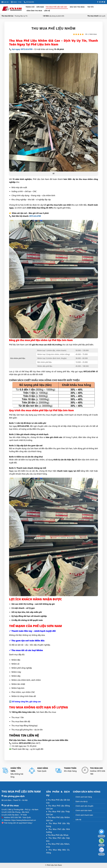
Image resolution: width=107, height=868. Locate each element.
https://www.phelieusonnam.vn (24, 820)
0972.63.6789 (35, 216)
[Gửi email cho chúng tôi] (104, 2)
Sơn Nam (40, 7)
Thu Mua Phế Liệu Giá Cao (57, 7)
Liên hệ (47, 11)
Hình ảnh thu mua (34, 11)
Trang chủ (30, 7)
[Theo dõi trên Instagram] (100, 2)
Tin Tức (91, 7)
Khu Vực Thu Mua (78, 7)
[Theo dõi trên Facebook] (98, 2)
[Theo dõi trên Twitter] (102, 2)
